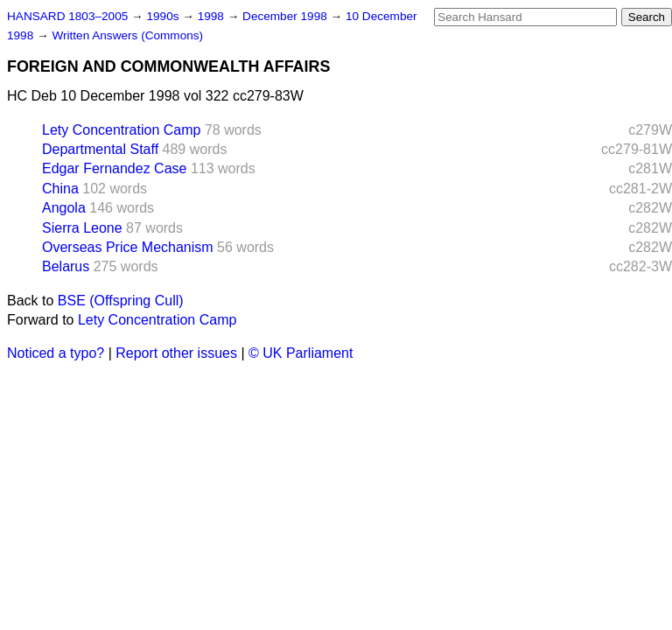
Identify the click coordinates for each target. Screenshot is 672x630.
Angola (64, 208)
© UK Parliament (301, 353)
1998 (213, 16)
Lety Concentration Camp (121, 130)
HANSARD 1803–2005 (67, 16)
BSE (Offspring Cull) (121, 301)
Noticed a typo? (56, 353)
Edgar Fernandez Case (114, 168)
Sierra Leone (82, 228)
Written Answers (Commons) (127, 35)
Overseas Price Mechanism (128, 247)
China (60, 189)
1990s (164, 16)
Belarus (66, 266)
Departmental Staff (100, 149)
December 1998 (287, 16)
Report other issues (176, 353)
